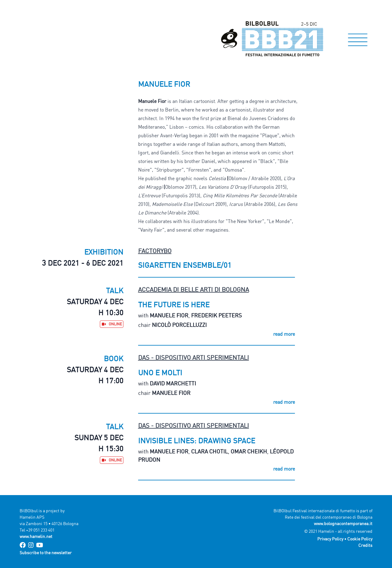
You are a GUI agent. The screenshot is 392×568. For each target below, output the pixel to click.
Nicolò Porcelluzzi (179, 325)
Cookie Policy (360, 539)
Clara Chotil (209, 451)
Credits (365, 545)
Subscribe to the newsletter (46, 553)
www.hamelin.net (36, 536)
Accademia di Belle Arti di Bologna (194, 289)
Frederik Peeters (217, 315)
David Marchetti (173, 383)
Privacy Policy (330, 539)
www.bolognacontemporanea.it (343, 523)
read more (284, 334)
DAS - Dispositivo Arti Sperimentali (194, 357)
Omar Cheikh (249, 451)
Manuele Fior (169, 315)
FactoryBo (155, 251)
